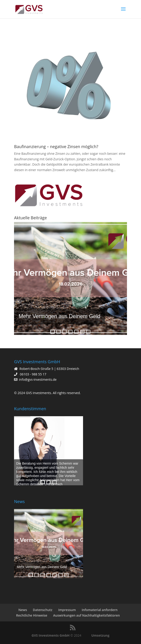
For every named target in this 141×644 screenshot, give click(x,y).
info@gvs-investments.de (38, 379)
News (23, 610)
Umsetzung (100, 635)
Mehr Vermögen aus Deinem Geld (60, 316)
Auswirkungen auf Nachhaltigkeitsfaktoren (86, 615)
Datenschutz (43, 610)
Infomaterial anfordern (100, 610)
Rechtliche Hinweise (32, 615)
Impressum (67, 610)
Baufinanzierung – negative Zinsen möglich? (56, 146)
